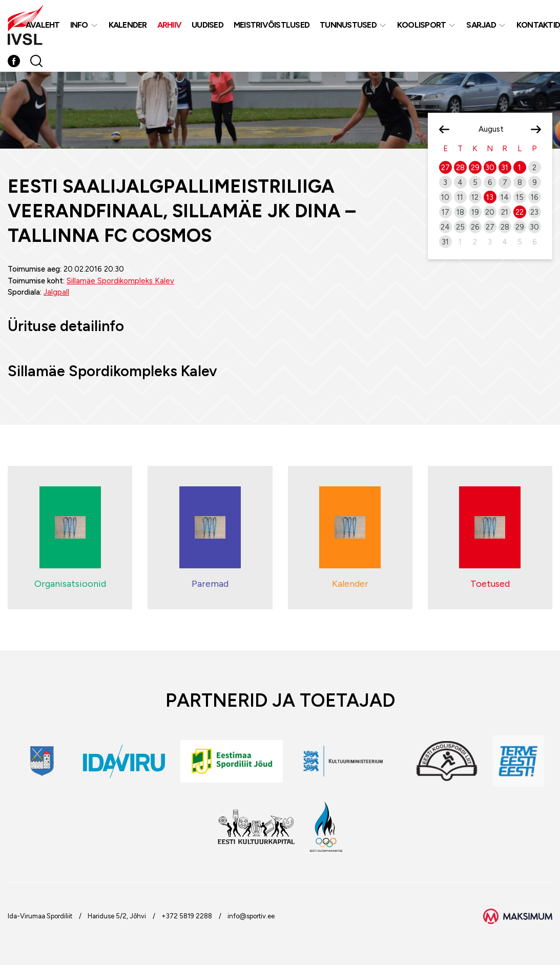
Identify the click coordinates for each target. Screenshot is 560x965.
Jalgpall (56, 292)
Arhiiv (170, 25)
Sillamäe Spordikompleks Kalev (120, 281)
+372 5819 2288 (187, 916)
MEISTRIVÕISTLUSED (272, 25)
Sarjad (481, 25)
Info (79, 25)
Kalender (128, 25)
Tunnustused (348, 25)
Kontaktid (538, 25)
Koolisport (422, 25)
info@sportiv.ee (251, 916)
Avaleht (43, 25)
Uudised (208, 25)
